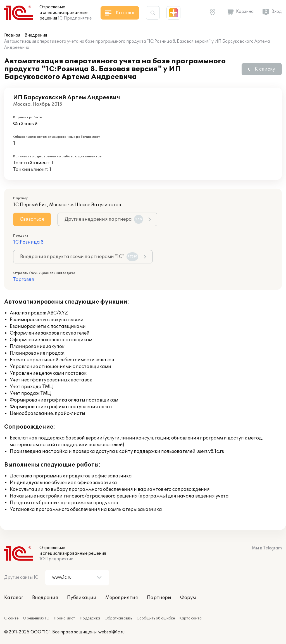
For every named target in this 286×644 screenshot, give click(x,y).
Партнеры (159, 598)
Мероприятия (122, 598)
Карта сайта (190, 618)
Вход (277, 12)
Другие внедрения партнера (104, 219)
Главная (12, 35)
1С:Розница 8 (28, 242)
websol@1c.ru (111, 632)
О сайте (11, 618)
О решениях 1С (36, 618)
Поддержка (90, 618)
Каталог (14, 598)
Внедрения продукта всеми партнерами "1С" (79, 257)
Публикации (82, 598)
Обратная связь (118, 618)
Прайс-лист (64, 618)
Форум (188, 598)
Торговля (24, 280)
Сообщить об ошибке (156, 618)
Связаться (32, 219)
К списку (265, 69)
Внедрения (36, 35)
